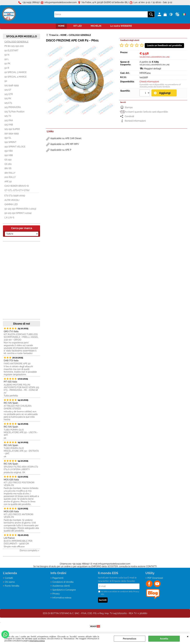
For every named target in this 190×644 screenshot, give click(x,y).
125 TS (8, 116)
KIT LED (78, 26)
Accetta (164, 639)
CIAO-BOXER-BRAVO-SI (17, 186)
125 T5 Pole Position (14, 112)
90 (6, 81)
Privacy (56, 594)
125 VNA (9, 120)
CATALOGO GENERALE (16, 42)
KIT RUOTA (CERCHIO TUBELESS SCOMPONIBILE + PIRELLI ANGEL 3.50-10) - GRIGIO (21, 337)
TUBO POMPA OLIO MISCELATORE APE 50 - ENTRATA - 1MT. (21, 451)
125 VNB (9, 125)
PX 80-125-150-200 (14, 46)
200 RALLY (10, 177)
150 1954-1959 (12, 133)
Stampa (129, 107)
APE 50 (8, 182)
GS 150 (8, 160)
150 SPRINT (10, 142)
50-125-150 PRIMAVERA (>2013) (20, 209)
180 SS (8, 168)
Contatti (9, 578)
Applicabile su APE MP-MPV (65, 144)
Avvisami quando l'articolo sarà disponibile (146, 112)
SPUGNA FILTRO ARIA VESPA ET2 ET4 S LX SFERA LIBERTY (21, 468)
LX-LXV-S (9, 218)
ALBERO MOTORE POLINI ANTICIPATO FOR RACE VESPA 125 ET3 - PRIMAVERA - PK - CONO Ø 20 (21, 389)
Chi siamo (10, 582)
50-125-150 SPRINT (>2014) (18, 213)
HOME (61, 26)
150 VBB (9, 155)
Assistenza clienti (61, 586)
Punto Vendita (12, 586)
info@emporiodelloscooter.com (114, 564)
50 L (7, 59)
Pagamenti (58, 578)
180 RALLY (10, 173)
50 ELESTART (11, 50)
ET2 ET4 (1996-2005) (15, 196)
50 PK (7, 64)
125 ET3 (8, 103)
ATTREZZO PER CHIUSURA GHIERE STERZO (18, 407)
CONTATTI (151, 566)
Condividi (129, 116)
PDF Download (155, 578)
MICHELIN (96, 26)
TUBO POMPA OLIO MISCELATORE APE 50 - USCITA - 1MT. (21, 432)
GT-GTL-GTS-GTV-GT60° (17, 190)
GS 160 (8, 164)
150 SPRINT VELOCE (15, 147)
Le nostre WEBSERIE (121, 26)
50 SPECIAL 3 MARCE (16, 72)
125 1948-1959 (12, 85)
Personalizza (130, 639)
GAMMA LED (11, 204)
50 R (7, 68)
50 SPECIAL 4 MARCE (16, 77)
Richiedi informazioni (135, 121)
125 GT (8, 90)
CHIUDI (188, 636)
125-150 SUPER (12, 129)
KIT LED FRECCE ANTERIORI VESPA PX (19, 516)
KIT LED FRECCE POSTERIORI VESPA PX (19, 484)
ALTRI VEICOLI (12, 200)
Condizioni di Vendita (63, 582)
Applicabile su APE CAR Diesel (66, 138)
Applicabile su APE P (61, 150)
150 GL (8, 138)
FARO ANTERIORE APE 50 (17, 364)
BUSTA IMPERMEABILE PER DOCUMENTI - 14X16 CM (18, 542)
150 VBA (9, 151)
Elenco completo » (30, 550)
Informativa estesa (37, 641)
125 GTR (9, 94)
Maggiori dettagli (153, 69)
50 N (7, 55)
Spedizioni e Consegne (64, 590)
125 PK (8, 98)
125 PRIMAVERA (13, 107)
